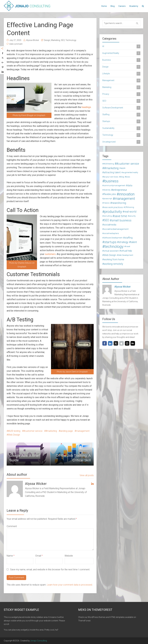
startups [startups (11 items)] (110, 242)
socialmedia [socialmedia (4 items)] (110, 225)
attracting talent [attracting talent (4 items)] (112, 172)
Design (47, 40)
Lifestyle (121, 74)
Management (121, 81)
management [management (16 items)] (125, 199)
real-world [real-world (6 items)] (130, 212)
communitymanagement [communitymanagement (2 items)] (114, 185)
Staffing (121, 115)
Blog (113, 6)
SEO (63, 40)
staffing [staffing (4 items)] (129, 238)
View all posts (87, 475)
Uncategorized (121, 142)
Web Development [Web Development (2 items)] (126, 255)
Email (39, 556)
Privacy (121, 94)
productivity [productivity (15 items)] (113, 212)
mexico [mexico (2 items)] (107, 203)
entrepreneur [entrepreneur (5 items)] (120, 190)
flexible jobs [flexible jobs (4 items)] (110, 194)
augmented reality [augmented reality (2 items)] (130, 172)
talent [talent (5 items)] (134, 242)
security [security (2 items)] (132, 216)
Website (69, 556)
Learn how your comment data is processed (70, 585)
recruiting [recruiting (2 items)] (108, 216)
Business (121, 60)
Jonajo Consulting (39, 641)
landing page (66, 431)
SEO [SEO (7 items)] (107, 220)
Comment (12, 526)
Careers (122, 6)
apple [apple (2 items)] (123, 168)
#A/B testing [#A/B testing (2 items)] (109, 164)
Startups (121, 121)
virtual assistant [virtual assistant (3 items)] (111, 251)
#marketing (51, 431)
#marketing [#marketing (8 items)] (111, 168)
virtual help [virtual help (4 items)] (126, 251)
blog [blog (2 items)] (122, 177)
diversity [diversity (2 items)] (107, 190)
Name (11, 556)
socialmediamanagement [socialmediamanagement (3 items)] (116, 229)
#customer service (33, 431)
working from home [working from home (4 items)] (114, 259)
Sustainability (121, 128)
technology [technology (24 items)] (114, 246)
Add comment (16, 44)
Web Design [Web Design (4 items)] (110, 255)
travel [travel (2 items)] (128, 246)
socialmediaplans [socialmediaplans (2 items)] (111, 233)
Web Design (14, 435)
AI (121, 46)
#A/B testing (14, 431)
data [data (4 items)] (130, 185)
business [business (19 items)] (112, 181)
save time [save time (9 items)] (121, 216)
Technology (71, 40)
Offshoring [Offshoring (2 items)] (129, 207)
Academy (134, 6)
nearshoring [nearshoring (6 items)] (119, 203)
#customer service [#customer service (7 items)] (128, 164)
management (83, 431)
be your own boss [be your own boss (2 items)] (111, 177)
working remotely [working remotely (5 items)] (113, 264)
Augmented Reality (121, 53)
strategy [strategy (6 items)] (124, 242)
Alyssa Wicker (33, 40)
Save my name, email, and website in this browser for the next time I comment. (50, 570)
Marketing (55, 40)
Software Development (121, 108)
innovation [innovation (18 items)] (127, 194)
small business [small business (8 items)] (121, 220)
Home (104, 6)
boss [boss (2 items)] (128, 177)
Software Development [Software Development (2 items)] (113, 238)
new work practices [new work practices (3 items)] (113, 207)
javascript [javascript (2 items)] (108, 199)
